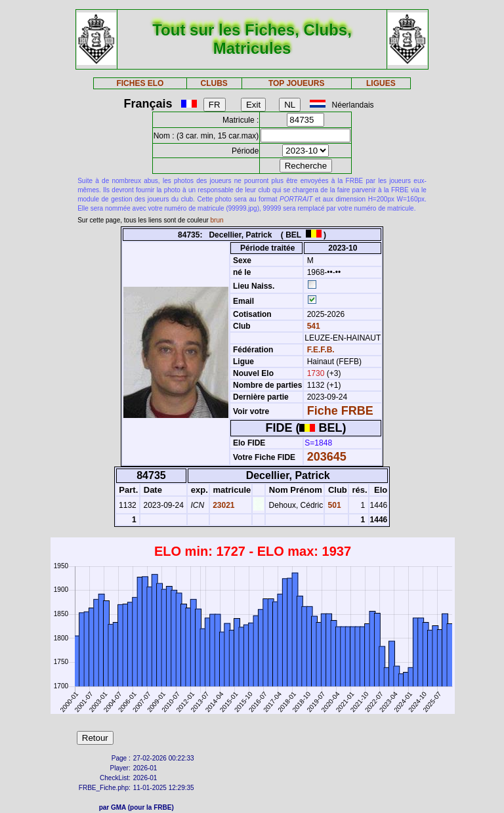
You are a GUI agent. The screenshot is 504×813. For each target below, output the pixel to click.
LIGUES (381, 83)
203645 (327, 457)
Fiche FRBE (340, 411)
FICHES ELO (140, 83)
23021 (223, 505)
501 (333, 505)
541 (312, 326)
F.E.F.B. (321, 350)
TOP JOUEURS (297, 83)
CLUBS (214, 83)
